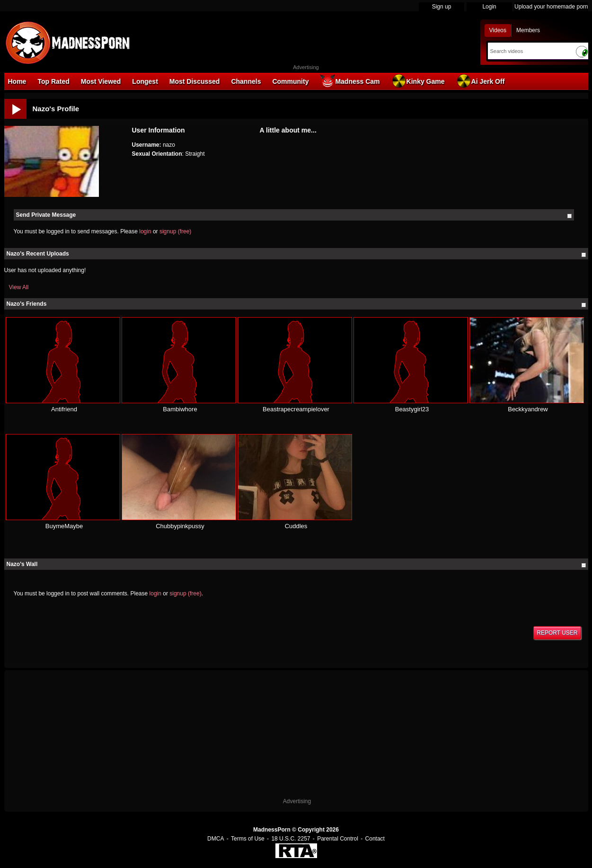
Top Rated (53, 81)
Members (528, 30)
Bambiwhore (180, 409)
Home (17, 81)
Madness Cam (350, 81)
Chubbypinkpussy (180, 526)
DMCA (216, 839)
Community (290, 81)
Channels (246, 81)
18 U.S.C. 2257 (291, 839)
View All (19, 287)
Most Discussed (195, 81)
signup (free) (175, 231)
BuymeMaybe (64, 526)
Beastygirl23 (412, 409)
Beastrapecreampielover (296, 409)
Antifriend (64, 409)
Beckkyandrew (528, 409)
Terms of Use (248, 839)
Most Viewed (101, 81)
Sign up (442, 7)
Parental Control (338, 839)
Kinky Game (418, 81)
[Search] (529, 51)
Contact (375, 839)
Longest (145, 81)
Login (489, 7)
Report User (557, 633)
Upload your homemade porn (551, 7)
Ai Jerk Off (481, 81)
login (145, 231)
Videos (498, 30)
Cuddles (296, 526)
